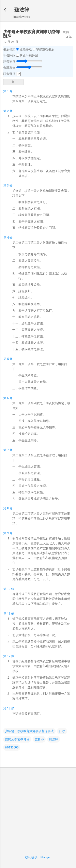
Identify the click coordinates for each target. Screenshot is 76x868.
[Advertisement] (38, 809)
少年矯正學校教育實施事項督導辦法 (29, 731)
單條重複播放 (45, 49)
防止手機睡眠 (29, 56)
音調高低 (9, 68)
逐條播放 (26, 49)
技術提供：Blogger (38, 857)
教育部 (39, 739)
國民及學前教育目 (17, 739)
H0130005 (12, 747)
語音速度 (9, 62)
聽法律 (22, 10)
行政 (62, 731)
